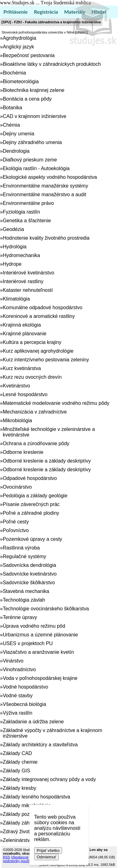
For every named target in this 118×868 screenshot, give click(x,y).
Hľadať (99, 12)
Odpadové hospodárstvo (30, 478)
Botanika (12, 108)
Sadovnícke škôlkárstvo (29, 583)
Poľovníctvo (16, 530)
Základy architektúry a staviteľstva (40, 745)
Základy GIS (16, 771)
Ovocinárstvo (17, 487)
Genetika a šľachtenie (27, 221)
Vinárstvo (13, 661)
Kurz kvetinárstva (22, 368)
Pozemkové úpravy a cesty (32, 539)
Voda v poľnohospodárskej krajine (40, 678)
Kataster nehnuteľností (28, 290)
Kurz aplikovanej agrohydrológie (38, 351)
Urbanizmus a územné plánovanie (40, 635)
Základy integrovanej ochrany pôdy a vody (49, 779)
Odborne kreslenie (23, 452)
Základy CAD (17, 753)
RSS (7, 857)
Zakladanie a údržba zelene (33, 722)
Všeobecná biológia (25, 704)
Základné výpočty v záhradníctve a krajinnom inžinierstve (52, 733)
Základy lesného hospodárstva (36, 797)
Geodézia (14, 229)
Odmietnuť (46, 857)
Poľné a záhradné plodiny (31, 513)
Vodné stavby (18, 696)
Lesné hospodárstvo (25, 394)
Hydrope (12, 264)
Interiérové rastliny (23, 281)
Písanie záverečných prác (31, 504)
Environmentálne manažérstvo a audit (45, 194)
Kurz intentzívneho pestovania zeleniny (46, 360)
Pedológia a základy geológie (35, 496)
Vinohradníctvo (19, 669)
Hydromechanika (21, 255)
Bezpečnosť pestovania (29, 55)
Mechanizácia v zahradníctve (35, 412)
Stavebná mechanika (26, 591)
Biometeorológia (21, 81)
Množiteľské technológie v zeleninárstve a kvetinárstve (49, 432)
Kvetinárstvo (16, 386)
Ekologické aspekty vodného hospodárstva (50, 177)
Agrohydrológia (20, 38)
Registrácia (46, 12)
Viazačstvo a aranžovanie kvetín (38, 652)
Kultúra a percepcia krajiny (32, 342)
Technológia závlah (24, 600)
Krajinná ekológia (22, 325)
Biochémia (14, 73)
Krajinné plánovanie (25, 334)
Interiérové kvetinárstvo (28, 273)
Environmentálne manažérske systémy (45, 186)
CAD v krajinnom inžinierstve (35, 116)
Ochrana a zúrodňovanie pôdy (36, 443)
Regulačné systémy (25, 556)
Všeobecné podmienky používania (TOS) (26, 859)
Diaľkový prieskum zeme (30, 160)
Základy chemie (20, 762)
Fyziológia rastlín (21, 212)
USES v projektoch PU (28, 643)
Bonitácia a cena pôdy (27, 99)
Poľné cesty (16, 522)
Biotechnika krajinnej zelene (34, 90)
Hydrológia (15, 247)
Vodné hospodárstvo (25, 687)
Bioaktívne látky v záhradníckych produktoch (52, 64)
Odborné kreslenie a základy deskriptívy (47, 461)
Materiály (75, 12)
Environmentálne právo (28, 203)
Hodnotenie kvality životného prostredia (46, 238)
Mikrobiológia (17, 420)
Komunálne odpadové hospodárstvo (43, 307)
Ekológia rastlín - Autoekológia (36, 168)
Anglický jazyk (18, 47)
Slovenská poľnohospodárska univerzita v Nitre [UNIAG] (45, 32)
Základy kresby (20, 788)
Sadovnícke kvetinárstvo (30, 574)
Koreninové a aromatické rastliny (39, 316)
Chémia (11, 125)
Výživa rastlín (18, 713)
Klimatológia (16, 299)
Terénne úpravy (20, 617)
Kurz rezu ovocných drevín (32, 377)
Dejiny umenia (18, 134)
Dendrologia (16, 151)
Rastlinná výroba (21, 548)
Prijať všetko (48, 850)
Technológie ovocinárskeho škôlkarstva (46, 609)
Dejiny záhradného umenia (32, 142)
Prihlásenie (16, 12)
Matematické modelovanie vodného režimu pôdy (56, 403)
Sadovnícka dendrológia (30, 565)
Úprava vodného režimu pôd (34, 626)
